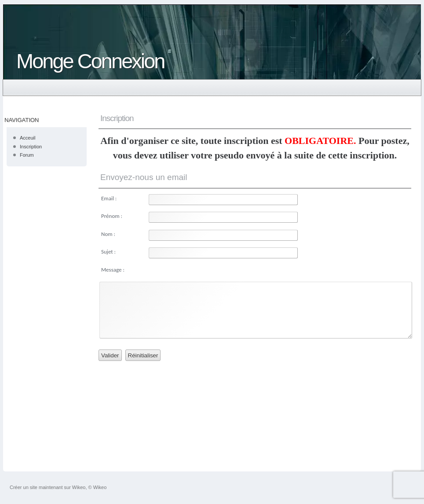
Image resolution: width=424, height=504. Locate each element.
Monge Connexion (90, 61)
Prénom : (112, 216)
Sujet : (108, 252)
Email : (109, 198)
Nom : (108, 234)
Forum (27, 155)
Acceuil (27, 138)
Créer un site (24, 487)
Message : (113, 270)
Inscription (31, 147)
